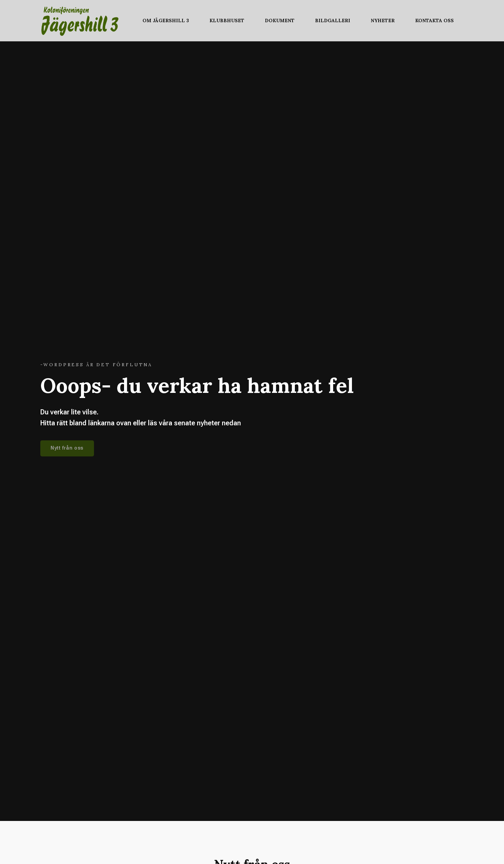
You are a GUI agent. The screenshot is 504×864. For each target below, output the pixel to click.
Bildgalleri (333, 20)
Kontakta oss (434, 20)
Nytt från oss (67, 448)
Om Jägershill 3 (166, 20)
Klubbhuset (227, 20)
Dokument (280, 20)
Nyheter (383, 20)
